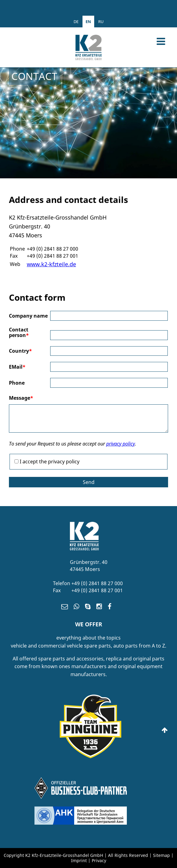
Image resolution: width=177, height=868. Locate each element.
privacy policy (121, 444)
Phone (17, 383)
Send (89, 482)
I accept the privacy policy (50, 462)
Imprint (80, 860)
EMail (17, 367)
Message (21, 398)
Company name (28, 316)
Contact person (19, 333)
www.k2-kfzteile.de (51, 264)
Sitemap (161, 855)
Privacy (99, 860)
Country (20, 351)
